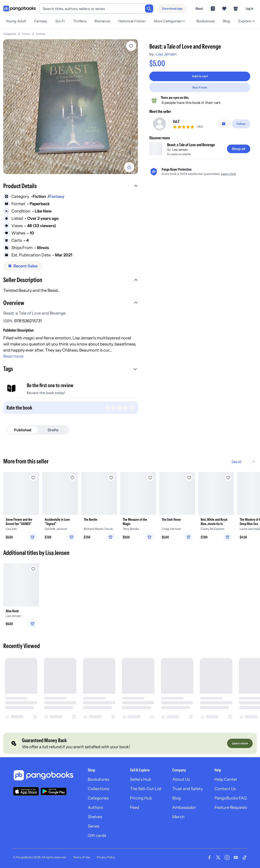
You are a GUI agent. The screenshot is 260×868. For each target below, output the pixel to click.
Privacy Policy (106, 857)
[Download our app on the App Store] (26, 791)
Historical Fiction (132, 21)
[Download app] (172, 9)
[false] (224, 125)
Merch (178, 817)
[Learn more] (240, 743)
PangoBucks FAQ (231, 798)
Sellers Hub (141, 779)
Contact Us (225, 789)
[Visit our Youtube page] (236, 857)
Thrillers (80, 21)
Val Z (176, 123)
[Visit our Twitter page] (218, 857)
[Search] (149, 9)
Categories (10, 34)
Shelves (95, 817)
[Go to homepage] (19, 9)
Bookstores (206, 21)
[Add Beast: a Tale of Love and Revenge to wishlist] (131, 46)
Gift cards (97, 835)
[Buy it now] (200, 87)
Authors (95, 807)
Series (93, 826)
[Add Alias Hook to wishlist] (33, 569)
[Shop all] (239, 152)
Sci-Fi (60, 21)
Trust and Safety (187, 789)
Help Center (226, 779)
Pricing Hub (141, 798)
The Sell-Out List (146, 789)
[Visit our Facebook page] (209, 857)
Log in (250, 8)
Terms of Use (82, 857)
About (199, 8)
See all (249, 461)
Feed (135, 807)
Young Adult (16, 21)
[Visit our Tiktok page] (245, 857)
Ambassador (184, 807)
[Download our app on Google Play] (54, 791)
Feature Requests (231, 807)
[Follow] (241, 125)
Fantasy (41, 21)
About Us (181, 779)
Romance (102, 21)
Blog (226, 21)
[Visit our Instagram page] (227, 857)
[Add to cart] (200, 76)
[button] (71, 186)
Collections (98, 789)
